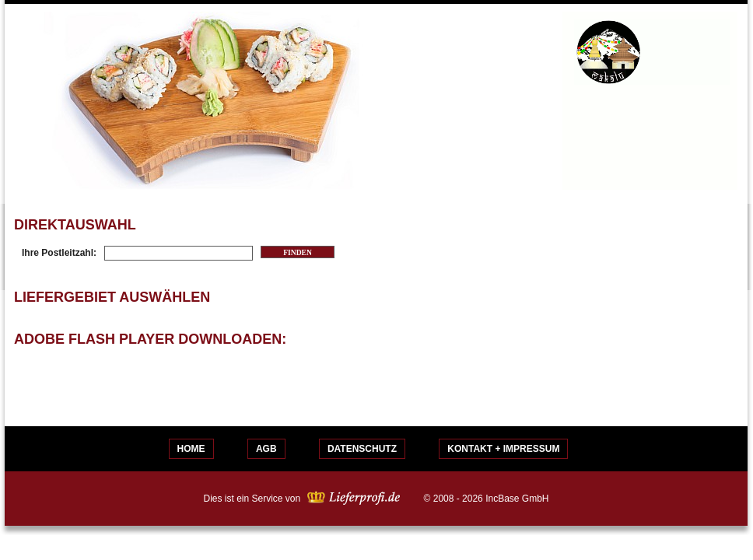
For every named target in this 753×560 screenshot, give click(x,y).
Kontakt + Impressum (503, 449)
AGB (266, 449)
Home (191, 449)
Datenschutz (362, 449)
